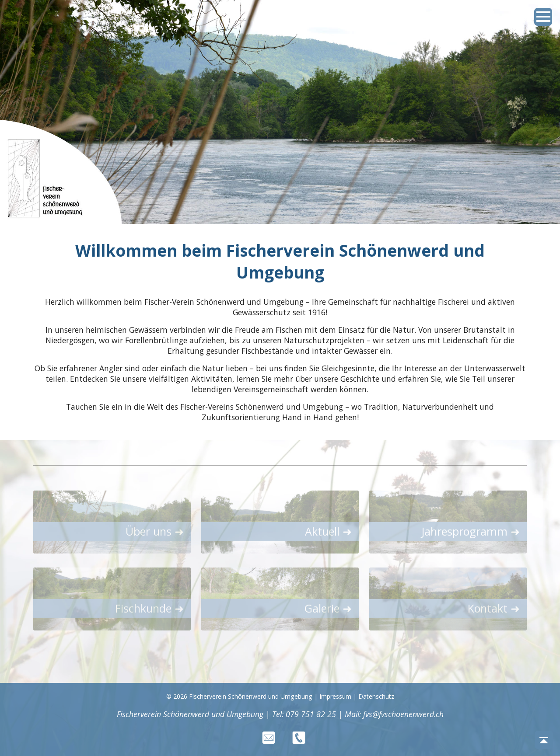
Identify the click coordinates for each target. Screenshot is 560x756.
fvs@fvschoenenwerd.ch (403, 714)
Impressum (335, 696)
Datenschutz (376, 696)
